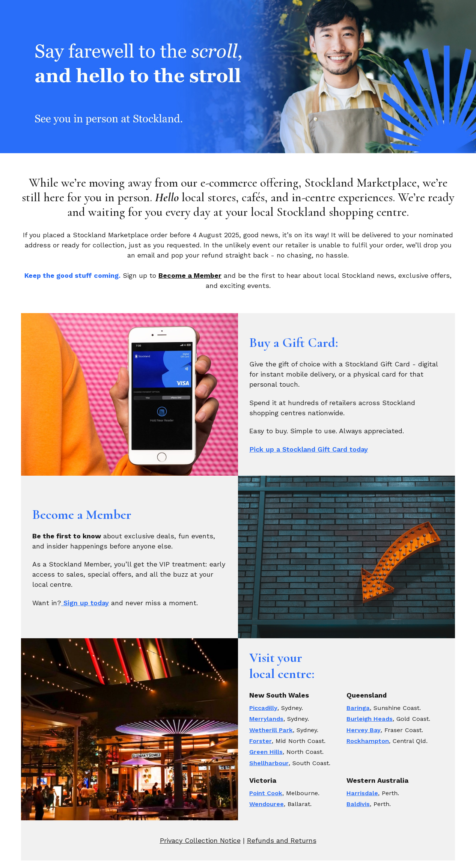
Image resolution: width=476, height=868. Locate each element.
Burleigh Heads (370, 719)
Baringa (358, 708)
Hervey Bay (364, 730)
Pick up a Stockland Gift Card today (309, 449)
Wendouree (267, 804)
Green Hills (266, 752)
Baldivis (358, 804)
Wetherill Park (271, 730)
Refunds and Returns (282, 840)
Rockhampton (368, 741)
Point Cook (266, 793)
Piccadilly (263, 708)
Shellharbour (269, 763)
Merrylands (266, 719)
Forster (261, 741)
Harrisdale (362, 793)
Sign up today (85, 603)
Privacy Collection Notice (200, 840)
